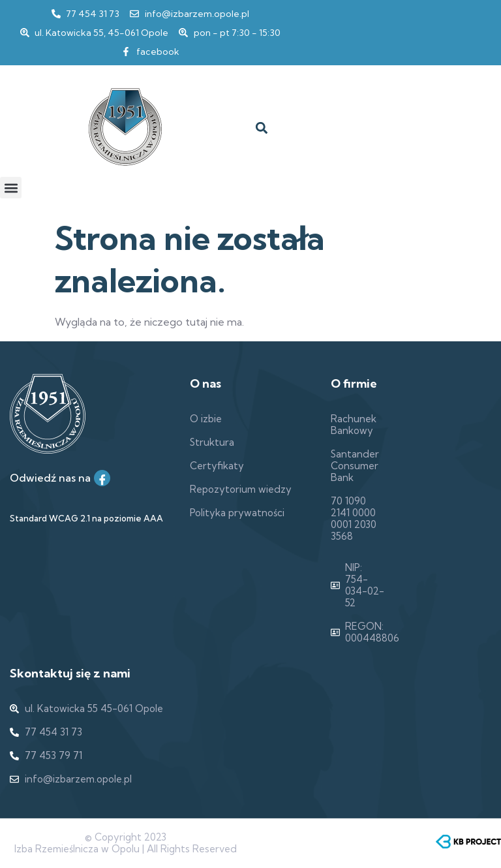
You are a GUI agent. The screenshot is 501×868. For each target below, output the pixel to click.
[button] (261, 128)
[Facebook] (102, 478)
